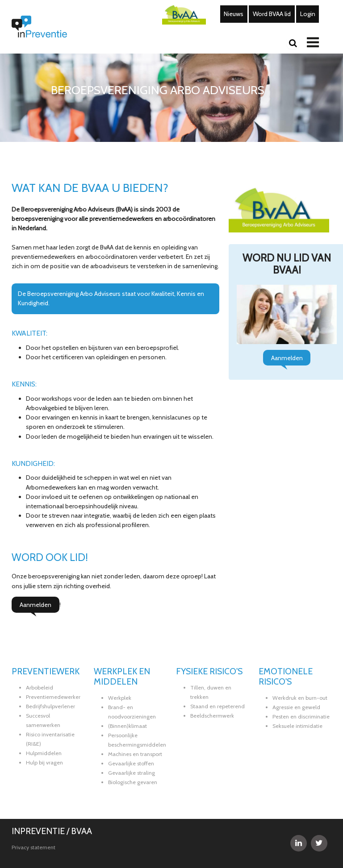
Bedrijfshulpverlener (50, 706)
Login (308, 14)
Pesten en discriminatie (301, 716)
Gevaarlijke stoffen (131, 763)
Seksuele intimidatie (297, 726)
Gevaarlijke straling (132, 773)
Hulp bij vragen (44, 762)
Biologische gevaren (133, 782)
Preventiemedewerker (53, 697)
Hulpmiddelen (44, 753)
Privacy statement (33, 847)
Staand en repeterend (218, 706)
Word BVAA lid (272, 14)
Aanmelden (36, 605)
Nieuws (234, 14)
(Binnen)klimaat (128, 726)
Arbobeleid (40, 687)
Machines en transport (135, 754)
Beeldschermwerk (212, 716)
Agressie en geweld (296, 707)
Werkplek (120, 698)
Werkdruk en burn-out (300, 698)
